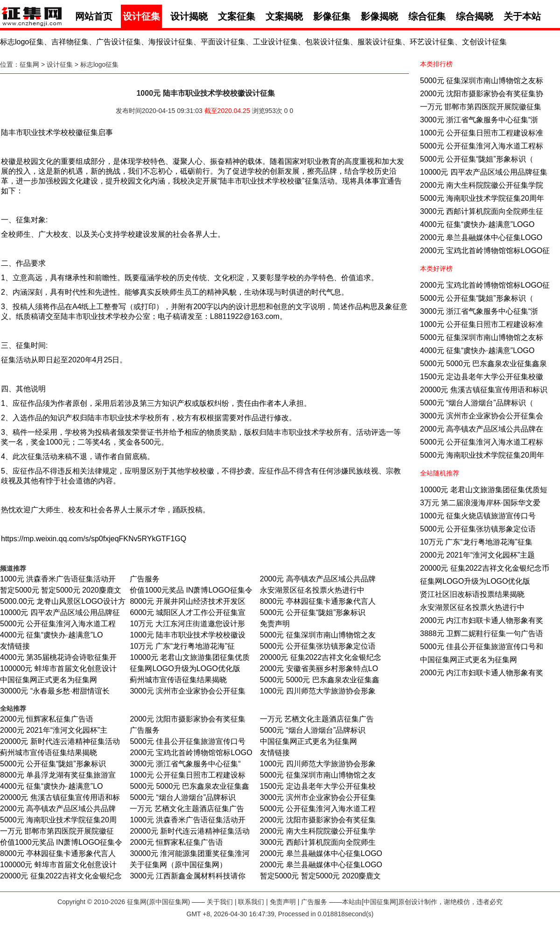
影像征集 (332, 16)
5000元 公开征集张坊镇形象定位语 (478, 529)
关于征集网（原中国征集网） (178, 865)
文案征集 (237, 16)
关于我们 (220, 902)
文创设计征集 (484, 42)
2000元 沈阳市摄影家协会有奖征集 (188, 719)
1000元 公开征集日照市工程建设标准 (482, 133)
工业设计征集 (275, 42)
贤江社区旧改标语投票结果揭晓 (472, 594)
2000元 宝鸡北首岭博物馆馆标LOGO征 (485, 251)
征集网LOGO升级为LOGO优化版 (475, 581)
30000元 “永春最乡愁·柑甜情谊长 (55, 691)
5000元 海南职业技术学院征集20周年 (482, 198)
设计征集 (141, 16)
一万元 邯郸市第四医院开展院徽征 (57, 831)
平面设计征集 (223, 42)
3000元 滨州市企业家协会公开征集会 (482, 416)
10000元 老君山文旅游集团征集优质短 (484, 490)
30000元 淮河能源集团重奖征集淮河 (190, 853)
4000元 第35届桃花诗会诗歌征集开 (58, 657)
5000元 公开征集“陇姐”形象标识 (313, 612)
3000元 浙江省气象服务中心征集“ (185, 764)
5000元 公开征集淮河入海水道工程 (58, 624)
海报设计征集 (171, 42)
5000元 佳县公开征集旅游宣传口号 (188, 741)
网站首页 (94, 16)
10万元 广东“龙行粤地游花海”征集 (476, 542)
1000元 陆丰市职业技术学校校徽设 (188, 635)
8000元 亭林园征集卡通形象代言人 (318, 601)
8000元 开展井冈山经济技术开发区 (188, 601)
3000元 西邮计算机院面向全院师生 (318, 842)
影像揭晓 (379, 16)
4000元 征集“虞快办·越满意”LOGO (477, 224)
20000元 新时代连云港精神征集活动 (60, 741)
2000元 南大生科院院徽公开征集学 (318, 831)
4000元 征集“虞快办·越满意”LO (51, 635)
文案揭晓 (284, 16)
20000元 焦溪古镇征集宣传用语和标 (60, 797)
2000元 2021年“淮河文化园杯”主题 (477, 555)
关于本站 (522, 16)
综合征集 (427, 16)
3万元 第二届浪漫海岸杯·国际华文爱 (480, 503)
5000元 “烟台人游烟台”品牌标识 (313, 730)
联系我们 (251, 902)
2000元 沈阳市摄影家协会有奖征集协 (482, 94)
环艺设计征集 (432, 42)
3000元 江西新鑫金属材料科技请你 (188, 876)
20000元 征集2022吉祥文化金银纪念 (321, 657)
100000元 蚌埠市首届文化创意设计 (58, 669)
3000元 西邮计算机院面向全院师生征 (482, 211)
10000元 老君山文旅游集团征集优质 (190, 657)
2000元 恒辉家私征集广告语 (47, 719)
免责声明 (275, 624)
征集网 (29, 64)
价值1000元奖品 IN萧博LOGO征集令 (191, 590)
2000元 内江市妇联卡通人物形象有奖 (482, 620)
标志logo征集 (22, 42)
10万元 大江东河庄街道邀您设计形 (187, 624)
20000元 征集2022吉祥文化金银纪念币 (485, 568)
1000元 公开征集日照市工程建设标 (188, 775)
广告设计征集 (119, 42)
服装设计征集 (380, 42)
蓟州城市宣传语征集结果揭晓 (178, 680)
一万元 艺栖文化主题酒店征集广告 (317, 719)
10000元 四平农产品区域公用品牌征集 (484, 172)
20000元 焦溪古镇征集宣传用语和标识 (484, 390)
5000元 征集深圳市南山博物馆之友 (318, 635)
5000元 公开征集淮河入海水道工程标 (482, 146)
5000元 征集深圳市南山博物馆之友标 (482, 81)
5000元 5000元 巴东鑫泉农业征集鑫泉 (483, 364)
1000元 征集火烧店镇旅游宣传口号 (478, 516)
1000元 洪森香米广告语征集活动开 (58, 579)
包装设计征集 (328, 42)
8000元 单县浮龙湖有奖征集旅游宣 (58, 775)
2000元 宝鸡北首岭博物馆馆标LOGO (191, 753)
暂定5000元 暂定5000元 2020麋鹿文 (61, 590)
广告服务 (145, 579)
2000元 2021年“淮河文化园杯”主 (54, 730)
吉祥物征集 (70, 42)
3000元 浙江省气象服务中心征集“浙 (479, 120)
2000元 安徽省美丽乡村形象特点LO (319, 669)
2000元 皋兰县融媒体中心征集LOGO (481, 237)
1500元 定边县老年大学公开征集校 (318, 786)
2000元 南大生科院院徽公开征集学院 (482, 185)
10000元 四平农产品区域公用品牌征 (60, 612)
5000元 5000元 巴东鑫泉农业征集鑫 (320, 680)
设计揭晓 (189, 16)
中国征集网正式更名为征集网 (469, 660)
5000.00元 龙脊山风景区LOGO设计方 (63, 601)
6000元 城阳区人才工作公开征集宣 (188, 612)
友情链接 (15, 646)
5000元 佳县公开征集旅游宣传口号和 (482, 647)
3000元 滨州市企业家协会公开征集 (188, 691)
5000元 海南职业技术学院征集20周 (58, 820)
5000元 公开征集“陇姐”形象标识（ (477, 159)
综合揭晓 (475, 16)
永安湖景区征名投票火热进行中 (472, 607)
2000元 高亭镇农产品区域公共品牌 (318, 579)
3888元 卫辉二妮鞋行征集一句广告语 (482, 633)
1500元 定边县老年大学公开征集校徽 (482, 377)
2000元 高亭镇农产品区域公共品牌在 (482, 429)
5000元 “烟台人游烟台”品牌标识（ (477, 403)
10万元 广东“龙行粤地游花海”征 (182, 646)
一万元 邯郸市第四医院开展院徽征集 (481, 107)
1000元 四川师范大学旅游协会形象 (318, 691)
